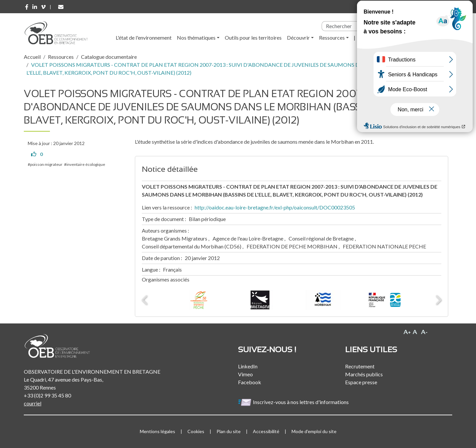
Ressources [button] (332, 37)
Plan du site (229, 431)
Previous (145, 300)
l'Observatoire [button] (377, 37)
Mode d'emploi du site (314, 431)
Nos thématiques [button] (196, 37)
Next (438, 300)
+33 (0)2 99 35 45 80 (47, 395)
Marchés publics (364, 374)
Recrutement (360, 366)
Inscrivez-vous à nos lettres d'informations (294, 402)
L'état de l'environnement (144, 37)
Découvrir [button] (298, 37)
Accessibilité (266, 431)
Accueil (32, 57)
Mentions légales (158, 431)
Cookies (196, 431)
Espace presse (361, 382)
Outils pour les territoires (253, 37)
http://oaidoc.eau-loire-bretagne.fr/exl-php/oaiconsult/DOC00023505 (275, 207)
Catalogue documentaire (109, 57)
